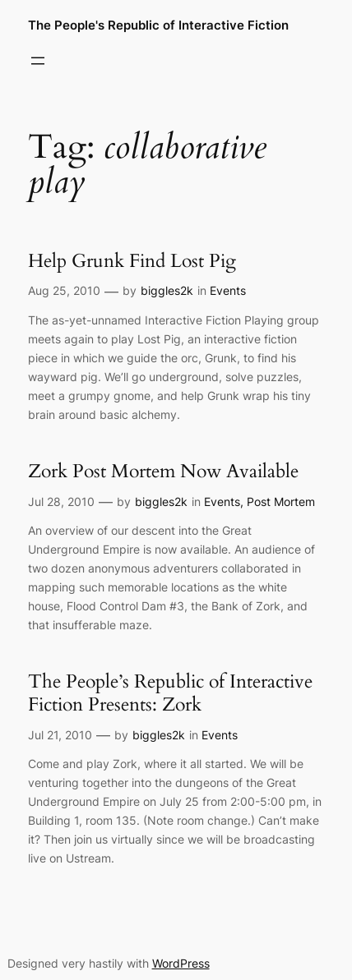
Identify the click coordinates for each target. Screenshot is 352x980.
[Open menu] (38, 61)
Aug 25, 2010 (64, 290)
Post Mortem (281, 502)
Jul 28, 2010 (61, 502)
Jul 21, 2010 (60, 735)
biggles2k (167, 290)
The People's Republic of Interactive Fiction (158, 25)
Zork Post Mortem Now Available (163, 472)
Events (228, 290)
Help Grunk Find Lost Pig (132, 261)
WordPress (181, 963)
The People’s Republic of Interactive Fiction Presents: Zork (170, 693)
